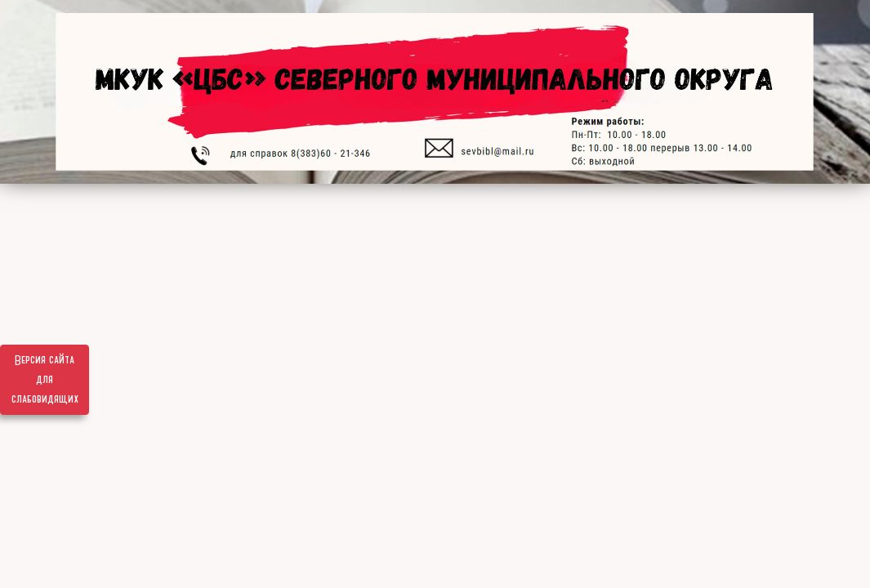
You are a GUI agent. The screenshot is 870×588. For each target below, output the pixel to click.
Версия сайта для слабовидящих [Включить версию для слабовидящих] (45, 380)
